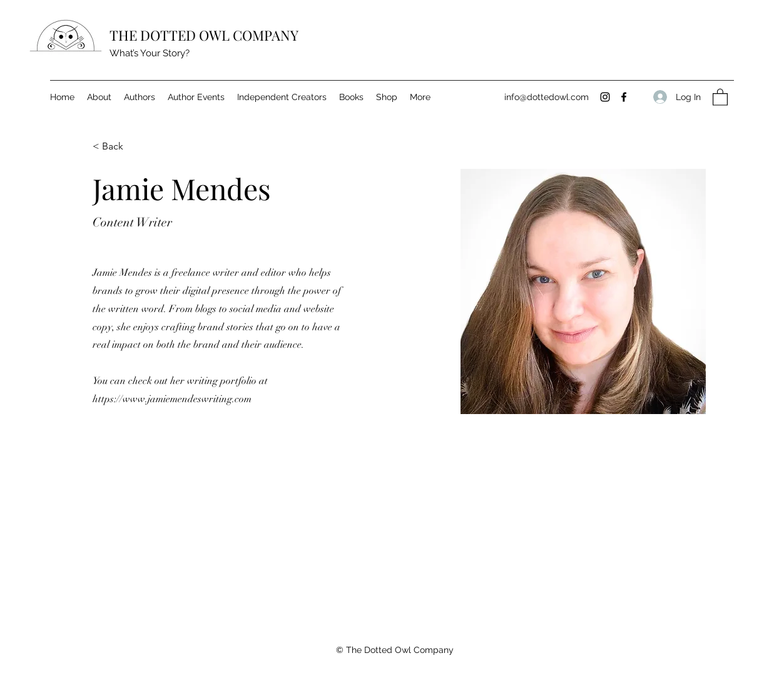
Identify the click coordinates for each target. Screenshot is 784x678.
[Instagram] (605, 97)
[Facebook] (624, 97)
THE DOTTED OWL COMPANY (204, 35)
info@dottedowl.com (547, 97)
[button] (720, 97)
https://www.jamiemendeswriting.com (172, 399)
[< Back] (117, 147)
